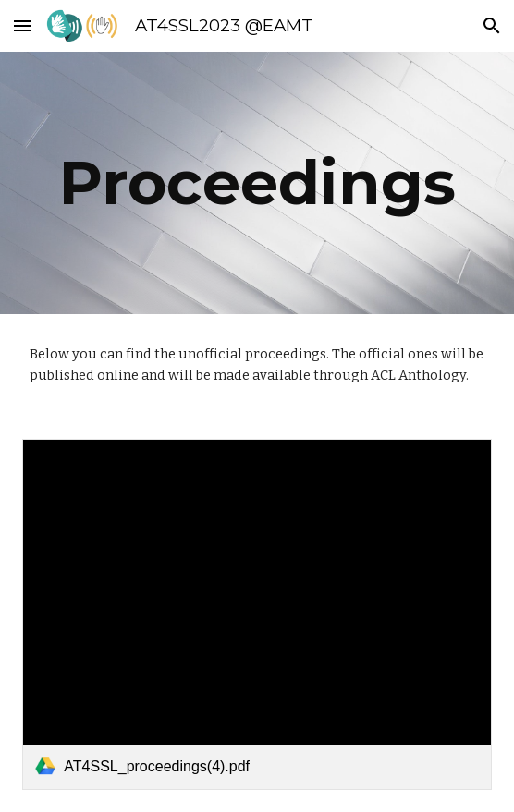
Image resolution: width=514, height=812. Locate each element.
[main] (257, 182)
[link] (257, 614)
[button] (22, 25)
